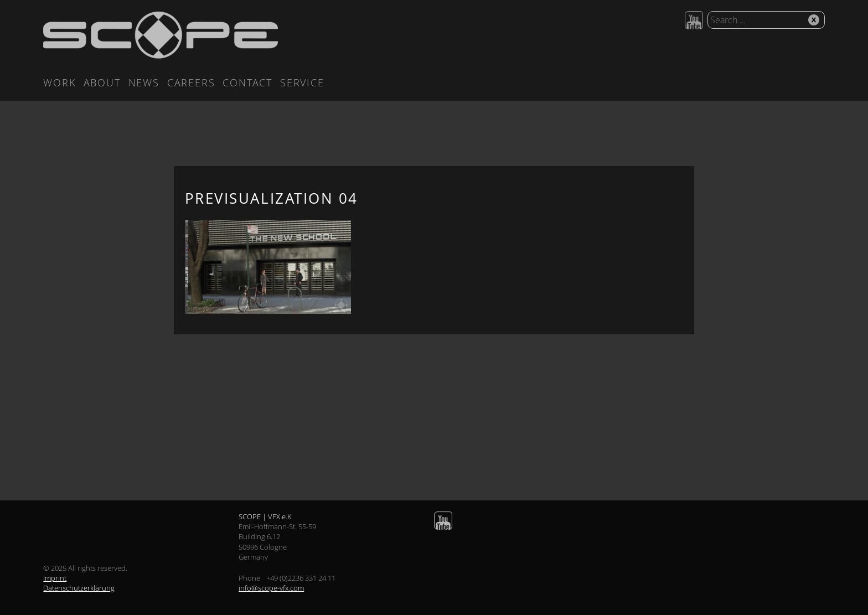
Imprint (55, 578)
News (144, 82)
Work (59, 82)
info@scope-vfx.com (271, 588)
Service (302, 82)
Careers (191, 82)
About (102, 82)
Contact (247, 82)
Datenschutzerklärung (79, 588)
